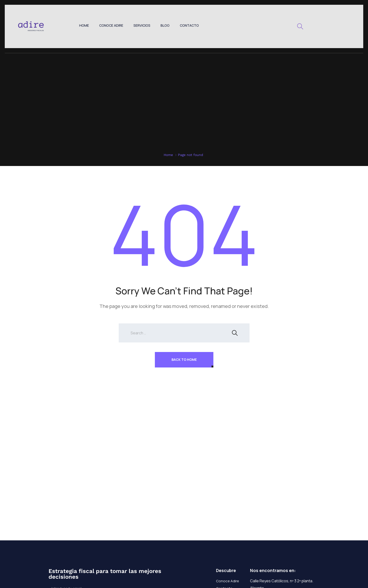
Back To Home (184, 359)
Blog (165, 25)
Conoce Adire (111, 25)
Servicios (142, 25)
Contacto (189, 25)
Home (84, 25)
